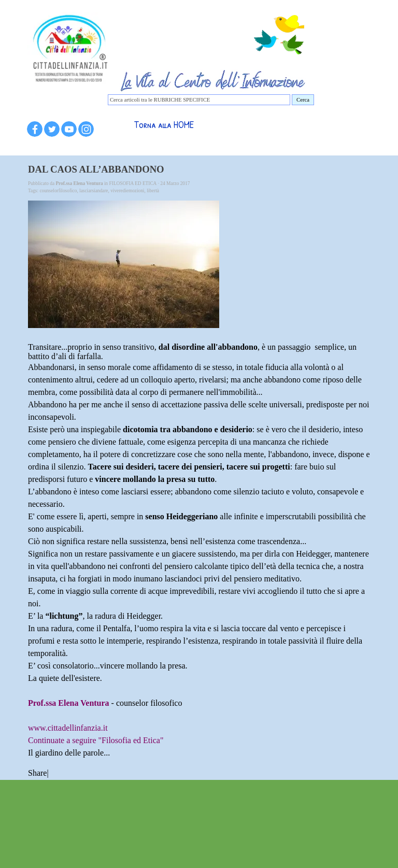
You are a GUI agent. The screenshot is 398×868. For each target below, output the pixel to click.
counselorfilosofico (58, 191)
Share (37, 773)
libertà (153, 191)
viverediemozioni (127, 191)
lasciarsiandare (94, 191)
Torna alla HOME (164, 125)
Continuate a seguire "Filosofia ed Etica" (96, 740)
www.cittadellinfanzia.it (68, 728)
